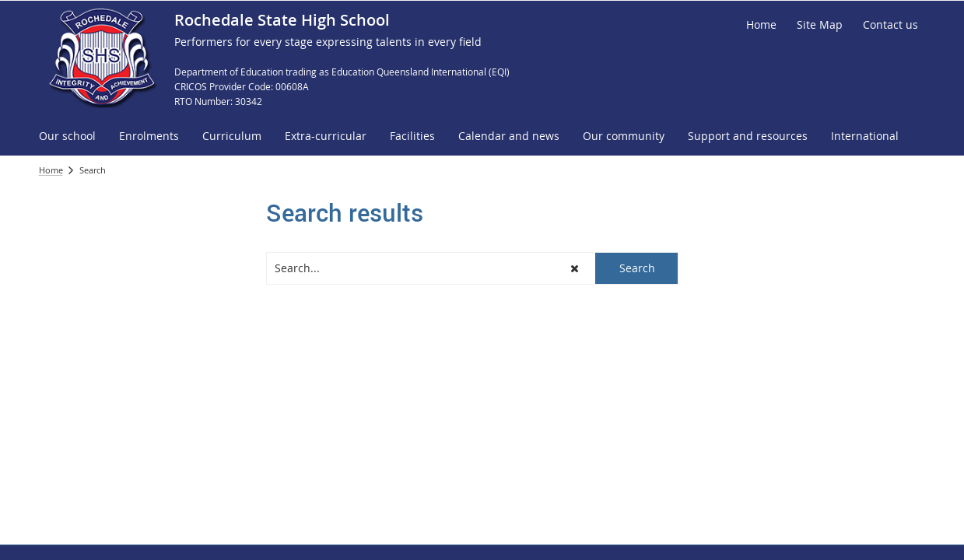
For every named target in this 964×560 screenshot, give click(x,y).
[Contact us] (890, 25)
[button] (575, 268)
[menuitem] (67, 136)
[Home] (761, 25)
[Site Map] (820, 25)
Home (51, 170)
